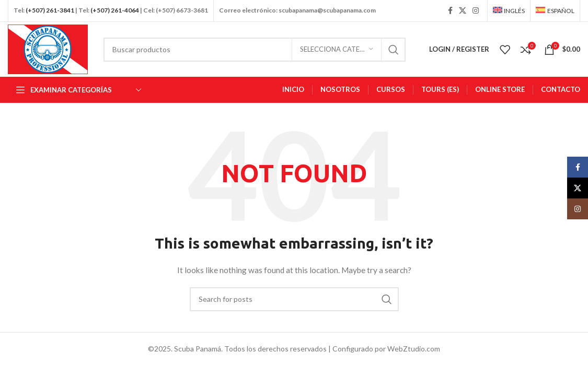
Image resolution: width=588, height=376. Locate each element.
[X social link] (463, 11)
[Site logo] (48, 48)
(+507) (35, 10)
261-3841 (60, 10)
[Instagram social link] (476, 11)
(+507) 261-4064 (115, 10)
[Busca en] (255, 50)
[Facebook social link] (450, 11)
